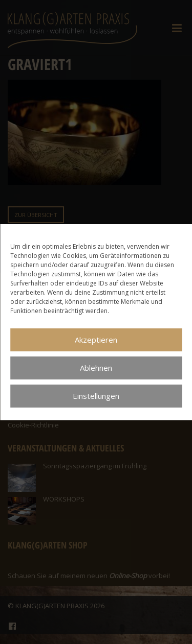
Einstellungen (96, 396)
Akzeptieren (96, 340)
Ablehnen (96, 368)
